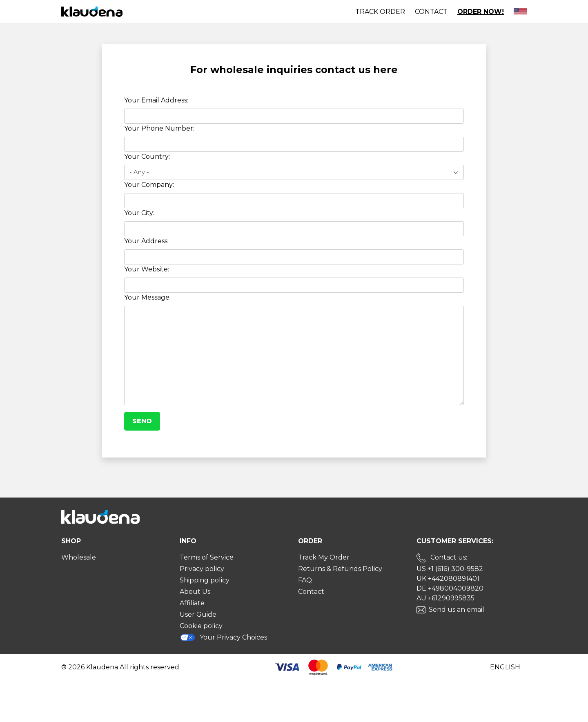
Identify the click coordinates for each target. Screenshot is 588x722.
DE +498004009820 (450, 588)
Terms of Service (207, 557)
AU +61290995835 (445, 598)
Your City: (139, 213)
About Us (195, 592)
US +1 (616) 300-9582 (450, 569)
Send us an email (457, 610)
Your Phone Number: (159, 128)
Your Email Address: (156, 100)
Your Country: (147, 157)
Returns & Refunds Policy (340, 569)
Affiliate (192, 603)
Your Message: (147, 297)
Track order (380, 12)
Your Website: (147, 269)
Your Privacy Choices (223, 637)
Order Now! (481, 12)
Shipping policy (205, 580)
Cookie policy (201, 626)
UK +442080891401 (448, 579)
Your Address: (146, 241)
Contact (431, 12)
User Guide (198, 614)
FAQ (305, 580)
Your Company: (149, 185)
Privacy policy (202, 569)
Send (142, 421)
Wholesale (79, 557)
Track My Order (324, 557)
